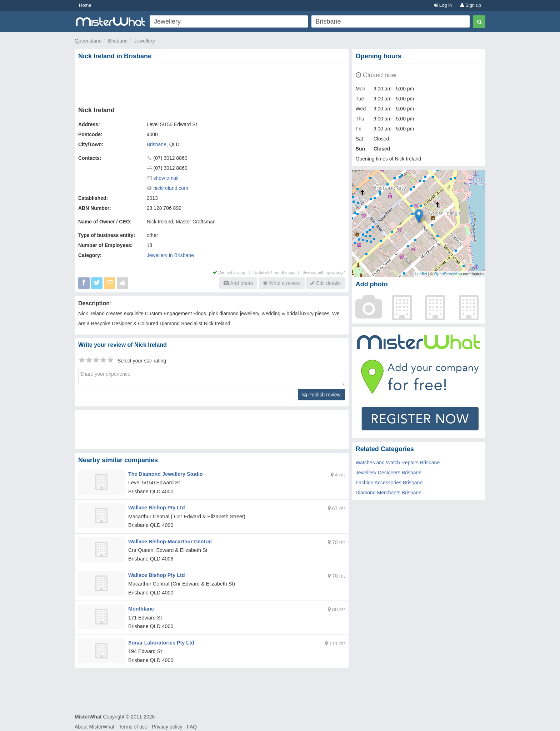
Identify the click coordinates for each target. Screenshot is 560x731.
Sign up (471, 5)
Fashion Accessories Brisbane (389, 483)
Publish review (321, 395)
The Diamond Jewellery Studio (164, 474)
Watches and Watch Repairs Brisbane (398, 463)
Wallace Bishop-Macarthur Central (169, 539)
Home (85, 5)
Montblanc (141, 606)
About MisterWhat (94, 722)
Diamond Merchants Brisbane (389, 493)
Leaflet (421, 274)
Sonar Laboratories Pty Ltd (160, 639)
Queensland (88, 41)
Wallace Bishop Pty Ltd (156, 507)
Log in (443, 5)
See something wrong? (323, 272)
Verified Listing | (233, 272)
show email (166, 178)
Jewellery (144, 41)
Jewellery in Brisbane (170, 255)
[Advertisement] (213, 84)
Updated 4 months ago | (278, 272)
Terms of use (133, 722)
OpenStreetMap (448, 274)
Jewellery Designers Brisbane (389, 473)
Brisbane (118, 41)
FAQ (192, 722)
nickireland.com (171, 188)
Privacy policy (167, 722)
